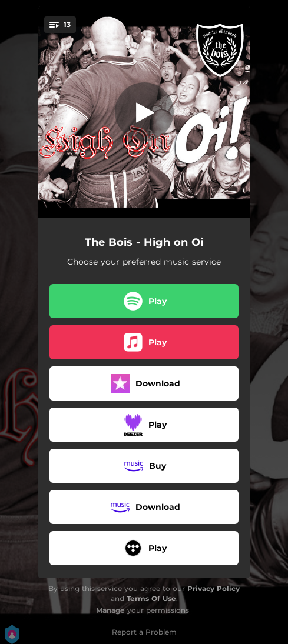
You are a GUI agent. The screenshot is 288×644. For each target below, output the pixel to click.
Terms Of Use (151, 598)
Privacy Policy (213, 588)
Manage (110, 610)
